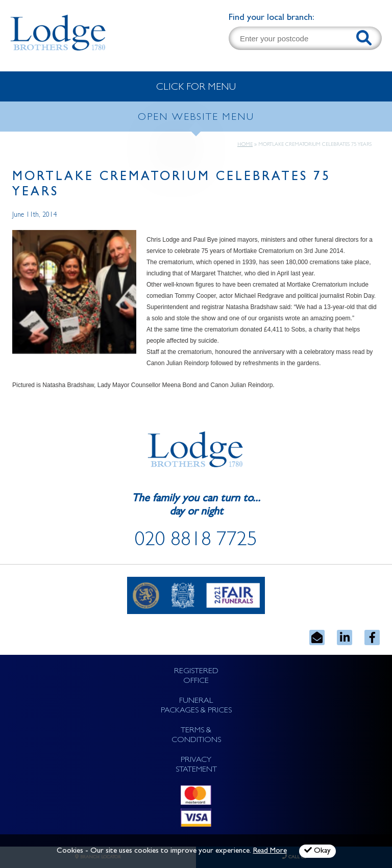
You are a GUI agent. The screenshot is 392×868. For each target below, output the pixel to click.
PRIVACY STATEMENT (196, 765)
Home (245, 145)
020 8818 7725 (196, 542)
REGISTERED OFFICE (196, 676)
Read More (270, 851)
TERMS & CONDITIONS (196, 736)
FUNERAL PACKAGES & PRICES (196, 706)
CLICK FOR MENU (196, 88)
